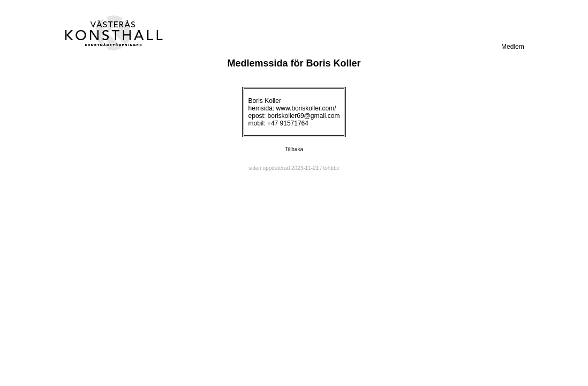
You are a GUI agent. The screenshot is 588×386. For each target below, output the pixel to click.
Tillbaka (294, 149)
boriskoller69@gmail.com (304, 116)
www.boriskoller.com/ (306, 108)
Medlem (513, 47)
